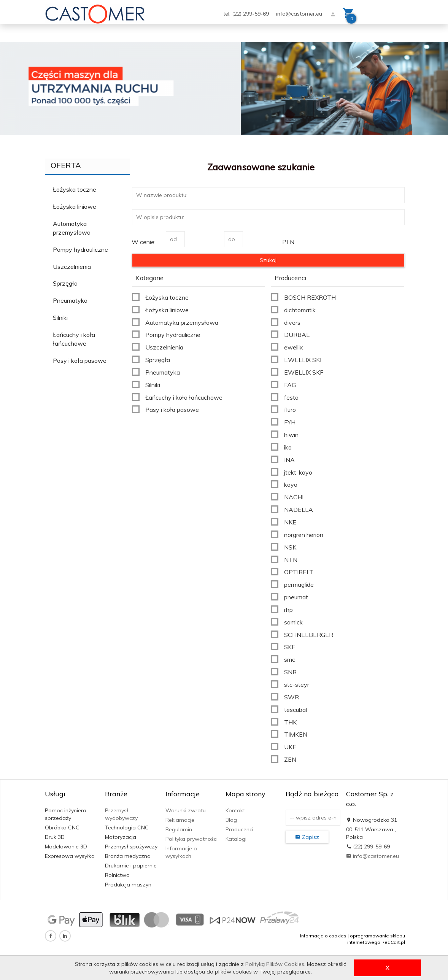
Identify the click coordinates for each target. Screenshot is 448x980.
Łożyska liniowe (75, 206)
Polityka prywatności (191, 839)
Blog (231, 820)
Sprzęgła (65, 283)
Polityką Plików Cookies (275, 964)
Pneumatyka (70, 300)
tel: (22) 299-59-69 (247, 14)
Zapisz (307, 837)
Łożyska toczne (75, 189)
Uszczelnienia (72, 267)
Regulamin (179, 829)
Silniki (60, 318)
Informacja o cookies (323, 936)
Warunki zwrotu (186, 810)
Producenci (239, 829)
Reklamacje (180, 820)
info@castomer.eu (299, 14)
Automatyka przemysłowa (72, 228)
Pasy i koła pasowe (80, 361)
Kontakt (235, 810)
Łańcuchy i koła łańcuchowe (74, 339)
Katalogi (236, 839)
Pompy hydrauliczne (80, 249)
